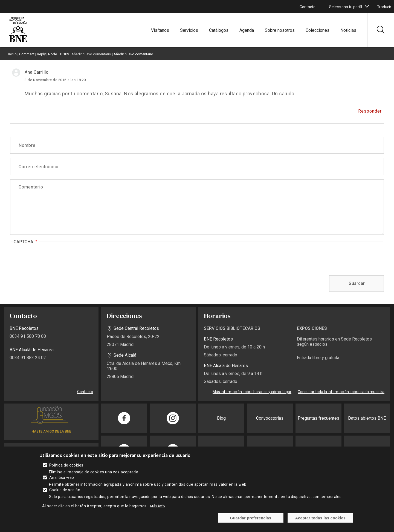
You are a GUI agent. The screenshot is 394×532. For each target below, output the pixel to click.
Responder (370, 111)
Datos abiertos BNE (367, 418)
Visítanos (160, 30)
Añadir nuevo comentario (91, 54)
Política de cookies (66, 465)
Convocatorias (270, 418)
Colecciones (318, 30)
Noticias (348, 30)
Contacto (308, 7)
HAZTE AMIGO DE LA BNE (51, 431)
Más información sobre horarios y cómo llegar (252, 392)
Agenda (247, 30)
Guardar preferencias (250, 518)
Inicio (12, 54)
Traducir (384, 7)
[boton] (367, 7)
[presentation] (55, 257)
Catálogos (219, 30)
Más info (158, 506)
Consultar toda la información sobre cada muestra (341, 392)
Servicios (189, 30)
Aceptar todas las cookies (321, 518)
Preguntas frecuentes (318, 418)
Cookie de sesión (65, 490)
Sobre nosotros (280, 30)
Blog (221, 418)
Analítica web (62, 477)
